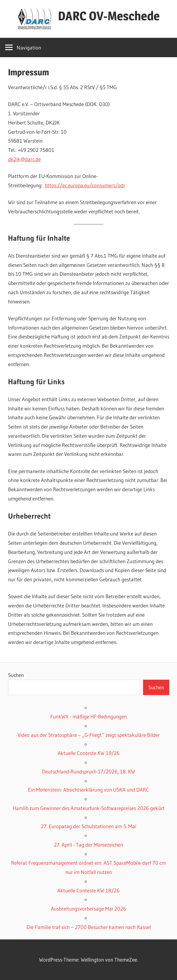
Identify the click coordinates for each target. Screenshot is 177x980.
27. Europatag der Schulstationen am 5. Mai (89, 826)
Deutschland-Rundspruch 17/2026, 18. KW (88, 771)
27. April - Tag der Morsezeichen (88, 845)
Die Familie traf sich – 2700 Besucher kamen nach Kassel (89, 927)
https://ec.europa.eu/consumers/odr (85, 185)
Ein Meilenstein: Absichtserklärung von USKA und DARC (88, 790)
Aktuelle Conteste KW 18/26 (88, 890)
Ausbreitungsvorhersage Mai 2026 (88, 909)
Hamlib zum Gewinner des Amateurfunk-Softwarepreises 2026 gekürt (89, 808)
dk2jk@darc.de (24, 159)
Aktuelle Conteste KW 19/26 (89, 753)
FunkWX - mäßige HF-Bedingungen (88, 716)
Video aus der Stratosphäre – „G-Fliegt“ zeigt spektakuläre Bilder (89, 735)
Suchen (16, 675)
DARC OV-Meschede (109, 16)
